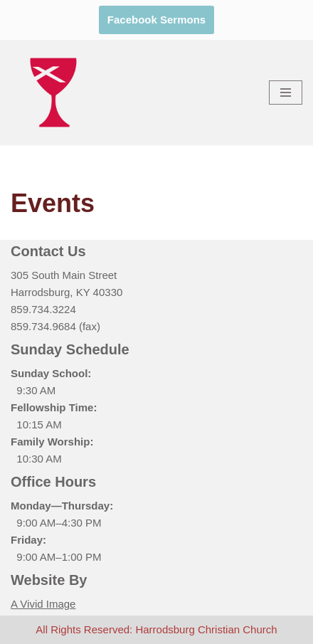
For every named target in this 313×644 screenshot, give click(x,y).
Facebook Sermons (156, 20)
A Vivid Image (43, 604)
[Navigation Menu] (286, 93)
